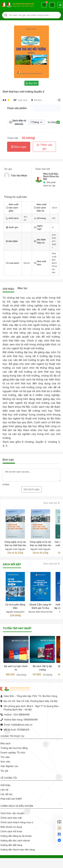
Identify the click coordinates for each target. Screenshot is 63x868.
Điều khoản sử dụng (11, 827)
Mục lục (23, 288)
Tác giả (4, 771)
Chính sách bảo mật (11, 818)
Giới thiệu (8, 289)
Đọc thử (31, 83)
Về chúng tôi (9, 778)
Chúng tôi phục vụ (12, 736)
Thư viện (5, 757)
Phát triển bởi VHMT (11, 799)
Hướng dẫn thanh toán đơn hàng (18, 850)
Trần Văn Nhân (19, 176)
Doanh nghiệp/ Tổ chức (13, 753)
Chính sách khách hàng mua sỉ (17, 822)
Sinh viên (5, 762)
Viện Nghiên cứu (9, 766)
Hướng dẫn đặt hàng (11, 845)
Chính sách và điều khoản (17, 806)
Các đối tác (7, 794)
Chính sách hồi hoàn (11, 831)
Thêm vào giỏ (44, 147)
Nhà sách (5, 743)
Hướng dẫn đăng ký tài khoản (16, 836)
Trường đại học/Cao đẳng (14, 748)
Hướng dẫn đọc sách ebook (15, 840)
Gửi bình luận (31, 489)
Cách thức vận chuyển (12, 813)
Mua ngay (19, 147)
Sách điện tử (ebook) (19, 122)
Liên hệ (4, 790)
